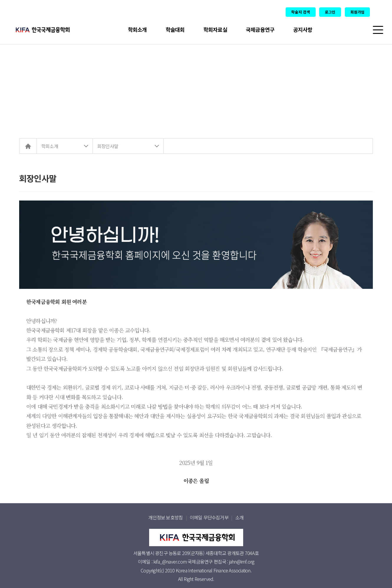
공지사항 (303, 29)
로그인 (330, 12)
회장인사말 (108, 146)
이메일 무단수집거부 (209, 517)
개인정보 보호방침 (165, 517)
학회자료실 (215, 29)
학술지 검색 (301, 12)
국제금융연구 (260, 29)
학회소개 (137, 29)
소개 (239, 517)
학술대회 (175, 29)
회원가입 (358, 12)
